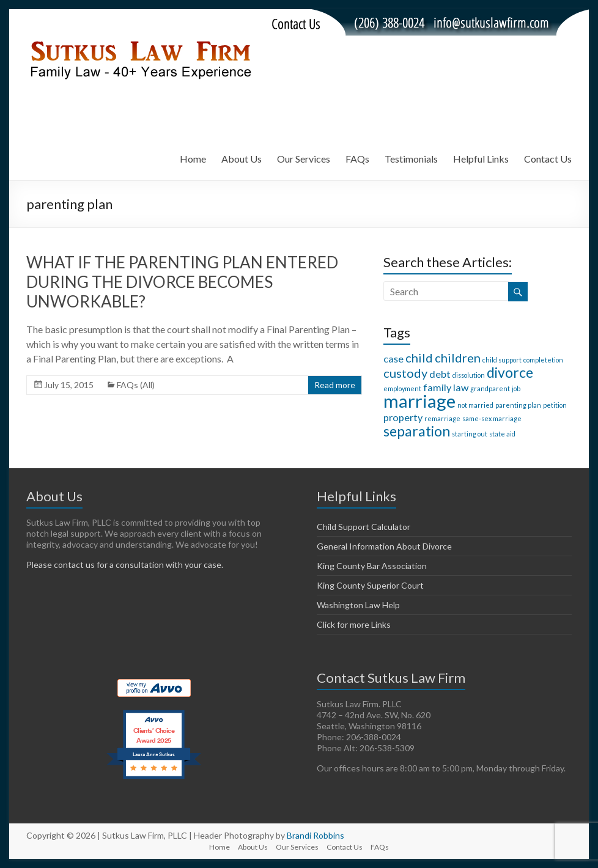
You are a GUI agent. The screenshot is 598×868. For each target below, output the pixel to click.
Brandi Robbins (316, 835)
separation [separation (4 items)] (417, 431)
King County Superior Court (370, 585)
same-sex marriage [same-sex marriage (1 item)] (492, 418)
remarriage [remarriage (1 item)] (442, 418)
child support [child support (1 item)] (502, 360)
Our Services (304, 159)
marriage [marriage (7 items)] (419, 401)
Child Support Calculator (364, 527)
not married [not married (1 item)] (475, 405)
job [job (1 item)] (516, 388)
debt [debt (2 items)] (440, 374)
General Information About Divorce (384, 546)
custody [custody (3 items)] (405, 373)
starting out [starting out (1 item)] (470, 434)
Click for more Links (354, 624)
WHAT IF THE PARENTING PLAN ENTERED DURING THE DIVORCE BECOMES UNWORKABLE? (182, 282)
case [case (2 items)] (393, 359)
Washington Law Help (358, 605)
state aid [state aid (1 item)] (502, 434)
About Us (242, 159)
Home (193, 159)
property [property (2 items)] (403, 417)
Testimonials (411, 159)
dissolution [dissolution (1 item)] (469, 375)
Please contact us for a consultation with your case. (125, 565)
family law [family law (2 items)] (446, 387)
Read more (335, 385)
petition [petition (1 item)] (555, 405)
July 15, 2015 (69, 385)
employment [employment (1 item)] (402, 388)
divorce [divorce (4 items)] (510, 372)
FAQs (357, 159)
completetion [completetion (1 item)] (543, 360)
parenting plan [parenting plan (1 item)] (518, 405)
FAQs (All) (136, 385)
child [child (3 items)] (419, 358)
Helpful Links (481, 159)
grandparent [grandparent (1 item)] (490, 388)
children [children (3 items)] (458, 358)
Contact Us (548, 159)
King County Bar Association (372, 566)
